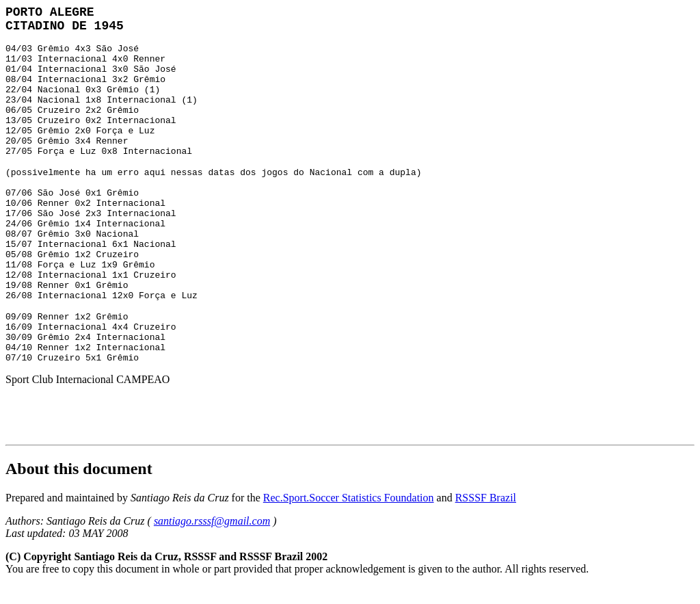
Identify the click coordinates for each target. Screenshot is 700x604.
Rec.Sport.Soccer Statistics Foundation (349, 498)
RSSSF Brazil (486, 498)
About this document (79, 469)
